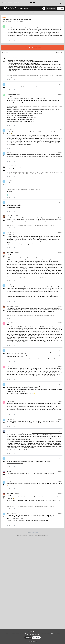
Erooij (8, 84)
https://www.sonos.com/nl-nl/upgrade (15, 463)
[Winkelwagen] (61, 3)
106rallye (9, 431)
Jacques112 (9, 181)
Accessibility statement (43, 536)
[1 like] (13, 195)
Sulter (8, 323)
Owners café (22, 13)
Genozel (8, 513)
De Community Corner (13, 13)
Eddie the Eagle (10, 216)
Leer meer (10, 3)
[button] (2, 9)
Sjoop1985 (9, 57)
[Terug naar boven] (62, 534)
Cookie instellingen (33, 536)
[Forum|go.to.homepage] (16, 8)
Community (4, 13)
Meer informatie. (36, 635)
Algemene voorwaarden (22, 536)
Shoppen (4, 3)
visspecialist (9, 26)
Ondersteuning (17, 3)
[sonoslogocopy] (33, 3)
